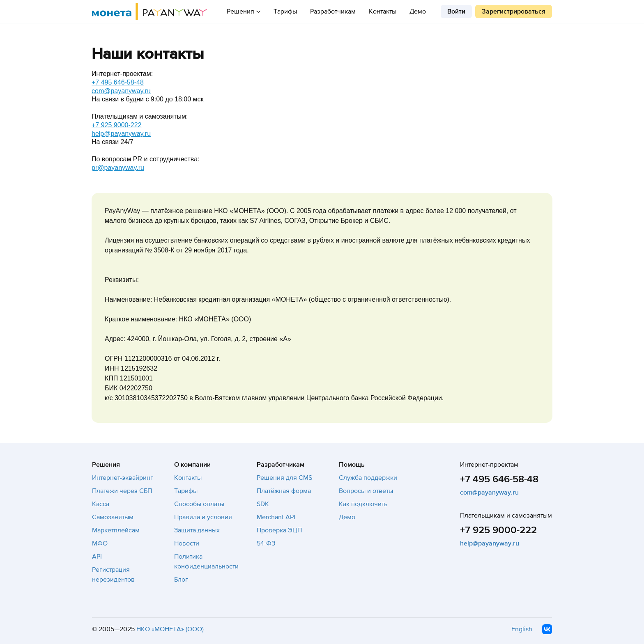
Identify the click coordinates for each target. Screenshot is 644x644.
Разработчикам (333, 11)
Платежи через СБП (122, 491)
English (522, 629)
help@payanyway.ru (121, 134)
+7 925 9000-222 (116, 125)
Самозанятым (113, 517)
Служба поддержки (368, 478)
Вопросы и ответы (366, 491)
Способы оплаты (199, 504)
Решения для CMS (284, 478)
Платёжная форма (284, 491)
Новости (187, 543)
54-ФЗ (266, 543)
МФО (100, 543)
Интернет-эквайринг (123, 478)
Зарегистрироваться (514, 11)
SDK (263, 504)
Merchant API (276, 517)
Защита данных (197, 530)
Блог (181, 580)
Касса (101, 504)
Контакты (383, 11)
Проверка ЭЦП (279, 530)
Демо (418, 11)
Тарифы (285, 11)
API (97, 557)
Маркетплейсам (116, 530)
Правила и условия (203, 517)
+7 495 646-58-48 (118, 82)
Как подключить (363, 504)
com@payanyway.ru (121, 91)
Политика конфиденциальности (206, 561)
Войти (456, 11)
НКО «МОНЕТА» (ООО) (170, 629)
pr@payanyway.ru (118, 168)
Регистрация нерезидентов (113, 575)
